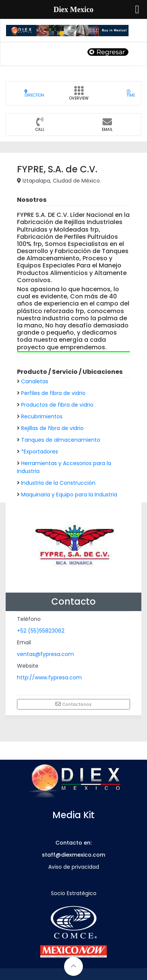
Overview (79, 95)
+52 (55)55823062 (41, 631)
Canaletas (35, 381)
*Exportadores (40, 452)
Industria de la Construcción (58, 483)
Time (131, 93)
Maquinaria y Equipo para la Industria (69, 495)
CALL (40, 127)
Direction (34, 93)
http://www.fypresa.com (49, 677)
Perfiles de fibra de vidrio (53, 393)
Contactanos (74, 704)
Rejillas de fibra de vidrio (52, 428)
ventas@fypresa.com (45, 654)
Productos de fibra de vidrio (57, 405)
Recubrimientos (42, 416)
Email (107, 127)
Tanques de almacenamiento (61, 440)
